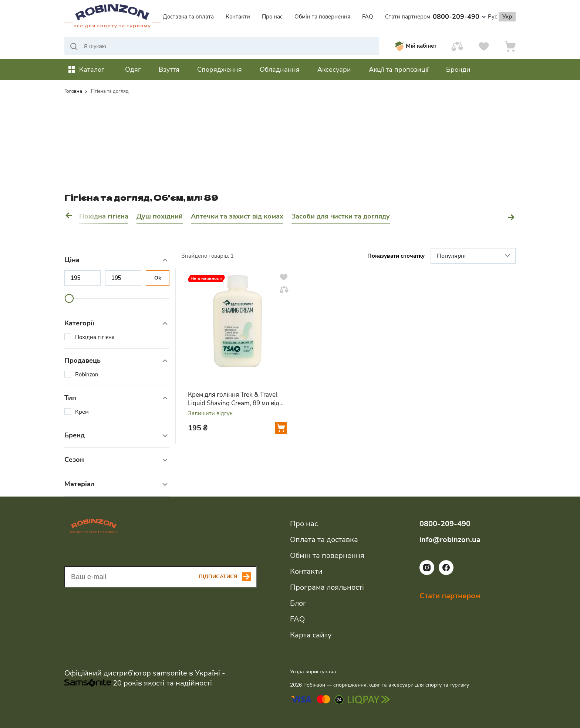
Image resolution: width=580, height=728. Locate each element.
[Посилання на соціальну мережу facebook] (446, 573)
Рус (493, 17)
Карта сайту (311, 635)
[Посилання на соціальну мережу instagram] (427, 573)
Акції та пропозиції (399, 70)
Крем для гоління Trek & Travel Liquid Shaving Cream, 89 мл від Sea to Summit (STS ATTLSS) (234, 399)
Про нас (272, 17)
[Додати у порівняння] (284, 289)
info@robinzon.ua (450, 540)
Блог (298, 603)
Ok (158, 278)
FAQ (368, 17)
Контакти (238, 17)
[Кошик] (510, 46)
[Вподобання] (484, 46)
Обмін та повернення (322, 17)
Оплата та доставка (324, 540)
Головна (73, 91)
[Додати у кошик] (281, 428)
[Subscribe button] (228, 577)
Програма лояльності (327, 587)
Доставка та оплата (188, 17)
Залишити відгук (210, 414)
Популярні (474, 256)
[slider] (69, 298)
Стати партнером (408, 17)
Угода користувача (313, 672)
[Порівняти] (457, 46)
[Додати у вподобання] (284, 277)
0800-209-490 (459, 17)
